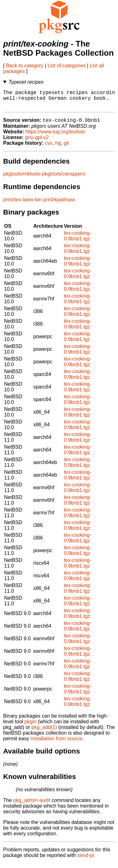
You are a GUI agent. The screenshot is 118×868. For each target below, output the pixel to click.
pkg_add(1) (44, 732)
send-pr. (87, 860)
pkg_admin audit (32, 805)
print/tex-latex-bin (22, 204)
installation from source (56, 743)
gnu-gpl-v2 (37, 142)
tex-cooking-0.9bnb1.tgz (78, 241)
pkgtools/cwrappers (64, 179)
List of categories (67, 66)
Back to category (25, 66)
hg (58, 148)
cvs (49, 148)
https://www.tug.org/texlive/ (55, 136)
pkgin (31, 726)
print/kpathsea (59, 204)
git (66, 148)
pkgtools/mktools (22, 179)
